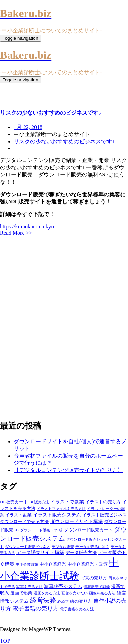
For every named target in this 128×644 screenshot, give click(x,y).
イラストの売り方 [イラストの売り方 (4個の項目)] (103, 502)
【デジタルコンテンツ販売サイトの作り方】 (68, 470)
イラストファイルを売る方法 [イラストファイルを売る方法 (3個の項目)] (61, 509)
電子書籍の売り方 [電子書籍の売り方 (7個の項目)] (35, 609)
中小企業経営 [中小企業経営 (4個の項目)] (53, 564)
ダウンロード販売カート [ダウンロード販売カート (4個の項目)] (88, 530)
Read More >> (16, 233)
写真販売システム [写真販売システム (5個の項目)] (63, 586)
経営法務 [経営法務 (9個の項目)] (43, 600)
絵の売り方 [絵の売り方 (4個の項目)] (81, 601)
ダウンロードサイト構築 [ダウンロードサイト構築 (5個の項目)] (76, 521)
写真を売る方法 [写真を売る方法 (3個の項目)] (30, 587)
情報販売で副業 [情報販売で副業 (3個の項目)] (97, 587)
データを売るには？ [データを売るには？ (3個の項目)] (92, 547)
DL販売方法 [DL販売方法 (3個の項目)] (39, 502)
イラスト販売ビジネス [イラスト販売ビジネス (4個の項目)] (104, 515)
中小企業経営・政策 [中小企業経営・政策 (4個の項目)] (88, 564)
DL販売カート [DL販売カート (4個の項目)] (14, 502)
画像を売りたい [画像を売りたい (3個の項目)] (75, 593)
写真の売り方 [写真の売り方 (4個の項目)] (94, 578)
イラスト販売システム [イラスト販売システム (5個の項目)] (57, 515)
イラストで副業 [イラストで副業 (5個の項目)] (67, 502)
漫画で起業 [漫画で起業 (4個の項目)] (21, 593)
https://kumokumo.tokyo (27, 227)
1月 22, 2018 (28, 127)
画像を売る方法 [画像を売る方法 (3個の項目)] (102, 593)
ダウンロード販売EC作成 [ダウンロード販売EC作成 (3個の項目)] (41, 530)
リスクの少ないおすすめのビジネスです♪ (64, 141)
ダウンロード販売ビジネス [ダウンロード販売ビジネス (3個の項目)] (28, 547)
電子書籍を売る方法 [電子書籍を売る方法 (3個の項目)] (77, 609)
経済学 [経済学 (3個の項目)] (63, 601)
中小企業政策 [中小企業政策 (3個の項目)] (27, 564)
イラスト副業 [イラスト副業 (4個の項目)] (18, 515)
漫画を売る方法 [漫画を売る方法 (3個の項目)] (47, 593)
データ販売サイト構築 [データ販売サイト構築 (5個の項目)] (40, 552)
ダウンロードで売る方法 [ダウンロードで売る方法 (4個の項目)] (24, 522)
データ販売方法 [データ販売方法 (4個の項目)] (81, 553)
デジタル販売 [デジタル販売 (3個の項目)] (63, 547)
